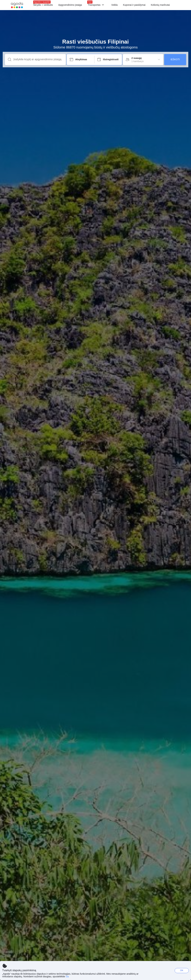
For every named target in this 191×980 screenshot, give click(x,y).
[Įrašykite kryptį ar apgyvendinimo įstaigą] (38, 59)
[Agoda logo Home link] (17, 5)
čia (67, 976)
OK (182, 970)
